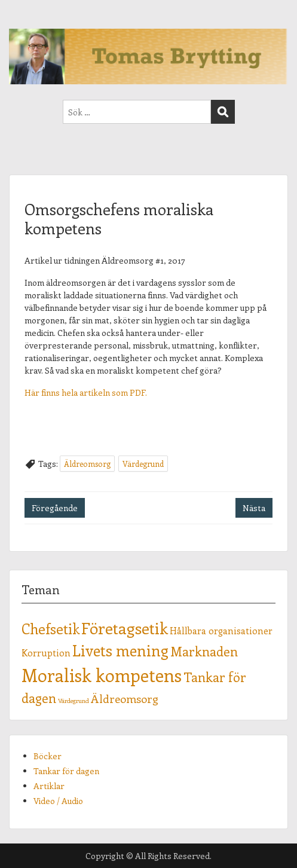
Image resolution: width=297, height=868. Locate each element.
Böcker (48, 756)
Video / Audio (58, 801)
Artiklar (49, 786)
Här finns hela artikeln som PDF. (86, 392)
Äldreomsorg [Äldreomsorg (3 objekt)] (125, 699)
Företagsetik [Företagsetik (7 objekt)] (125, 628)
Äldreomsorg (87, 464)
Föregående (55, 508)
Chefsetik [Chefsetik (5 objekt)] (50, 629)
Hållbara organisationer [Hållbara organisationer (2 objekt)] (221, 630)
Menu (22, 20)
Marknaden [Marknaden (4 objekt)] (204, 651)
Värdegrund (143, 464)
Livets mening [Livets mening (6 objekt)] (120, 650)
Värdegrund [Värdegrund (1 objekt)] (74, 701)
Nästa (254, 508)
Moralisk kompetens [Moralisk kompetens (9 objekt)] (102, 675)
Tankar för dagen (66, 771)
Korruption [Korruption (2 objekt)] (46, 652)
